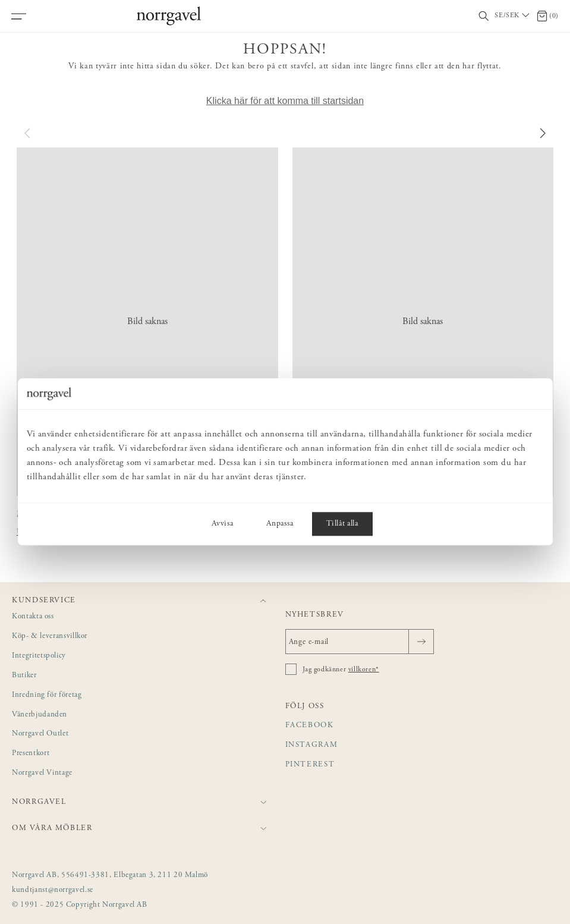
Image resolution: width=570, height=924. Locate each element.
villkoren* (364, 670)
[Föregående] (28, 133)
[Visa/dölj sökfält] (484, 16)
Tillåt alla (342, 524)
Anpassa (280, 524)
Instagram (312, 745)
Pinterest (310, 765)
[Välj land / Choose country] (513, 16)
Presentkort (31, 754)
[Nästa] (542, 133)
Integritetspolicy (39, 656)
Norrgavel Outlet (40, 734)
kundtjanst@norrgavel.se (53, 890)
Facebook (310, 726)
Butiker (24, 676)
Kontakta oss (33, 617)
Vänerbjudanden (40, 715)
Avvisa (222, 524)
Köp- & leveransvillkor (50, 637)
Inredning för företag (47, 695)
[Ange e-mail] (360, 642)
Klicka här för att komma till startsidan (285, 101)
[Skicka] (421, 642)
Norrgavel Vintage (42, 773)
